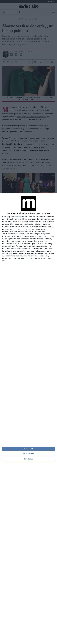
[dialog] (28, 419)
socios (20, 217)
